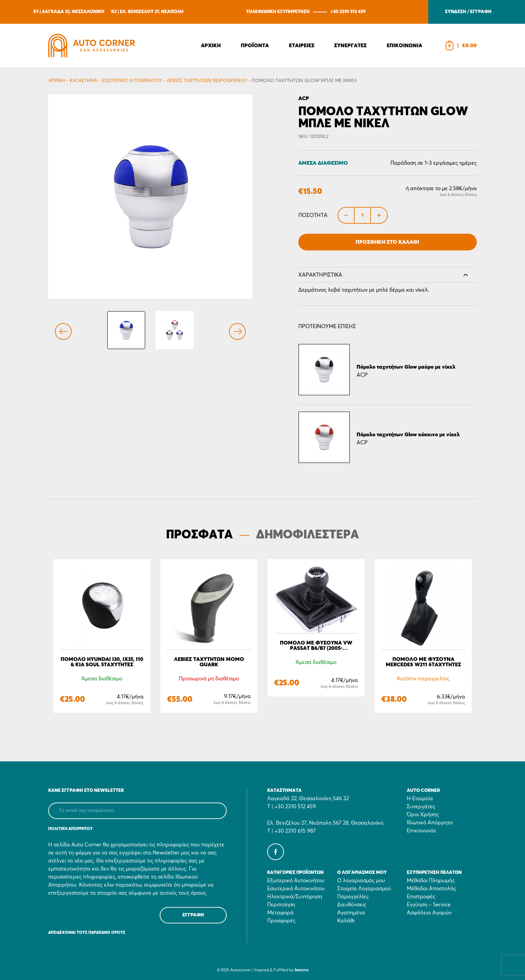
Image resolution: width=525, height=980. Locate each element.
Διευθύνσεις (352, 905)
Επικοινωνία (421, 831)
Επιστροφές (421, 897)
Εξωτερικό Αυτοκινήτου (296, 881)
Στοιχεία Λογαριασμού (364, 889)
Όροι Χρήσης (423, 815)
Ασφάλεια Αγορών (429, 913)
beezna (302, 970)
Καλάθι (346, 921)
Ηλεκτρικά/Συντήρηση (295, 897)
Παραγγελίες (353, 897)
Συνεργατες (350, 46)
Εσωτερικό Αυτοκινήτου (132, 81)
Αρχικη (211, 46)
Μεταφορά (280, 913)
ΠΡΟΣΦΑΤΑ (199, 535)
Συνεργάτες (421, 807)
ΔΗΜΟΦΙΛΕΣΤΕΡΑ (308, 535)
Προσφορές (281, 921)
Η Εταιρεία (420, 799)
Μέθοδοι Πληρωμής (431, 881)
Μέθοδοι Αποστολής (431, 889)
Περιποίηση (281, 905)
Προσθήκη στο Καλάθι (387, 242)
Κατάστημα (83, 81)
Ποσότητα (313, 215)
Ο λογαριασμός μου (361, 881)
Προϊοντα (255, 46)
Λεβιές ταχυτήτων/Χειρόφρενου (207, 81)
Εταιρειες (302, 46)
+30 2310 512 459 (348, 12)
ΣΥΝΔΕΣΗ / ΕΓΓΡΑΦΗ (468, 12)
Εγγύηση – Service (429, 905)
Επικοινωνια (404, 46)
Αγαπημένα (351, 913)
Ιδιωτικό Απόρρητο (430, 823)
